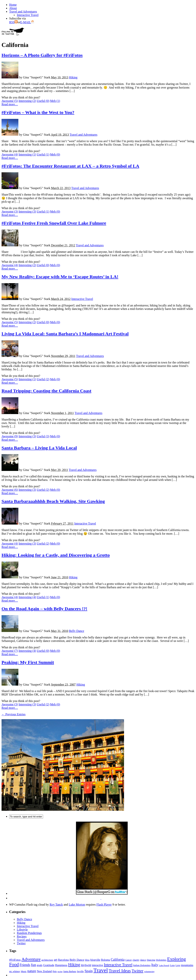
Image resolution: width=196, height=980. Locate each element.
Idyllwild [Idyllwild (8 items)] (86, 965)
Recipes (22, 936)
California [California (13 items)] (118, 960)
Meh (55, 101)
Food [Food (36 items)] (14, 964)
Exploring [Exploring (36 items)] (176, 959)
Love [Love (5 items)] (178, 965)
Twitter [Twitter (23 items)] (137, 971)
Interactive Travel (28, 15)
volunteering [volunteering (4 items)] (149, 972)
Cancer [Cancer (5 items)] (129, 960)
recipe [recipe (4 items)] (60, 972)
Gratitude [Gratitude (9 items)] (49, 965)
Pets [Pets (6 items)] (55, 971)
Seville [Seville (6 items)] (80, 971)
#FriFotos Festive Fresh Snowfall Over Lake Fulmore (54, 223)
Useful (43, 101)
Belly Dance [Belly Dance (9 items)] (77, 960)
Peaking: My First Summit (28, 662)
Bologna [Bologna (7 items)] (106, 960)
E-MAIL (27, 22)
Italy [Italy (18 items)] (155, 965)
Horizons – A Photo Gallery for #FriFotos (42, 55)
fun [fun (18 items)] (33, 965)
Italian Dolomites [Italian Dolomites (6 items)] (142, 965)
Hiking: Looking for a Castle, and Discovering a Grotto (56, 555)
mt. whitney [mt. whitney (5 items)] (15, 971)
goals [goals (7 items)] (40, 965)
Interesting (27, 101)
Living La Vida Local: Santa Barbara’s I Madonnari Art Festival (65, 334)
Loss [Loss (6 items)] (172, 965)
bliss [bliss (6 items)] (87, 960)
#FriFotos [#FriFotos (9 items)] (15, 960)
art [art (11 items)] (56, 960)
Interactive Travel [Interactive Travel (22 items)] (118, 965)
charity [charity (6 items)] (136, 960)
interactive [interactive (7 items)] (97, 965)
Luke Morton (77, 905)
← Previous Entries (13, 714)
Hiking (73, 77)
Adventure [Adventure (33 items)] (31, 959)
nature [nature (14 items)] (32, 971)
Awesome (10, 101)
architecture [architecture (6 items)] (47, 960)
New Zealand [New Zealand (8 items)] (44, 971)
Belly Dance (77, 631)
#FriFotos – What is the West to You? (38, 112)
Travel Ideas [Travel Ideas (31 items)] (120, 971)
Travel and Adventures (23, 12)
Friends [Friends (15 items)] (25, 965)
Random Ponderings (29, 933)
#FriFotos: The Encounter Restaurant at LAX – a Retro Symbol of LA (70, 166)
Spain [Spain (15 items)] (89, 971)
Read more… (10, 104)
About (13, 8)
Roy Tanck (56, 905)
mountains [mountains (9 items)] (187, 965)
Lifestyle (22, 930)
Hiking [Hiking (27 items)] (74, 965)
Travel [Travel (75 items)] (101, 970)
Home (13, 5)
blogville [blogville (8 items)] (95, 960)
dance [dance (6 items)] (143, 960)
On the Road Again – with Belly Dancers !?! (44, 609)
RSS (13, 22)
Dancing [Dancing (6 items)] (151, 960)
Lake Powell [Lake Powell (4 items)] (164, 965)
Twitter (21, 943)
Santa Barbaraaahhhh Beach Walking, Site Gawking (53, 501)
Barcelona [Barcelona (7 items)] (63, 960)
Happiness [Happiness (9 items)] (61, 965)
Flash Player (104, 905)
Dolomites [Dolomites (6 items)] (161, 960)
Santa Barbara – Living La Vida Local (39, 448)
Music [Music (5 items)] (24, 971)
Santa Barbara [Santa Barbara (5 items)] (70, 971)
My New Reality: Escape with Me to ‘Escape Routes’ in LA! (60, 277)
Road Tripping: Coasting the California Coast (46, 391)
